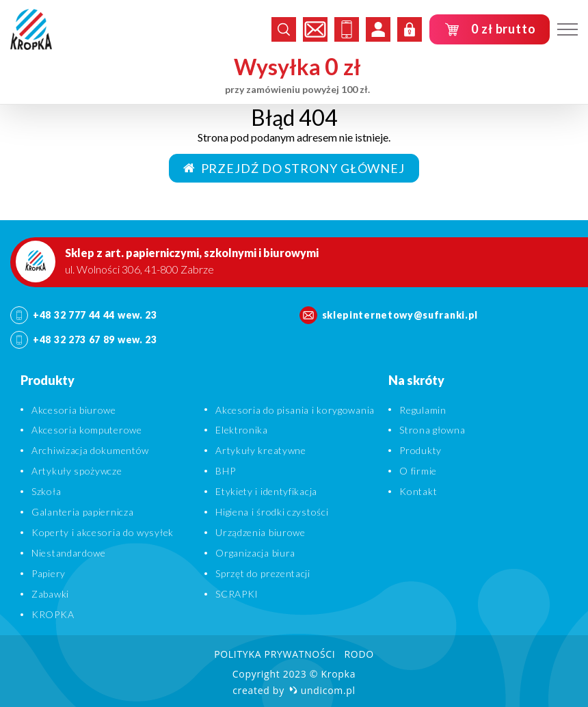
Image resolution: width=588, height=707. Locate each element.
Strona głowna (432, 430)
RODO (359, 654)
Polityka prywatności (275, 654)
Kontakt (418, 491)
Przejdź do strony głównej (294, 168)
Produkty (420, 450)
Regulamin (423, 410)
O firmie (418, 471)
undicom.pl (322, 690)
